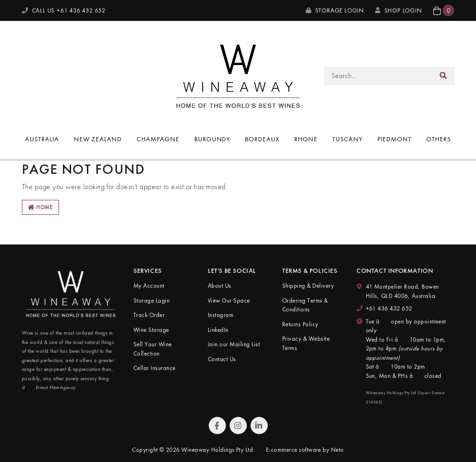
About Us (220, 286)
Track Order (149, 315)
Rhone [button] (306, 139)
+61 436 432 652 (389, 308)
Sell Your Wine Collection (153, 349)
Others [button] (439, 139)
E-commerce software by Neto (305, 450)
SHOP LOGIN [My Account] (399, 10)
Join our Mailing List (234, 344)
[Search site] (443, 76)
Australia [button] (42, 139)
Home (40, 207)
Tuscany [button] (347, 139)
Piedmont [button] (394, 139)
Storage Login (335, 10)
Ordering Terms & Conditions (305, 305)
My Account (149, 286)
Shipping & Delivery (308, 286)
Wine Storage (151, 330)
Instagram (221, 315)
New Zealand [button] (98, 139)
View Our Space (229, 300)
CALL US (64, 10)
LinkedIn (218, 330)
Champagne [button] (158, 139)
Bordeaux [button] (262, 139)
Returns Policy (300, 324)
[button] (444, 10)
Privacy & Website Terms (306, 343)
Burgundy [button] (212, 139)
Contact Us (222, 359)
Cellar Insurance (155, 368)
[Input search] (379, 76)
